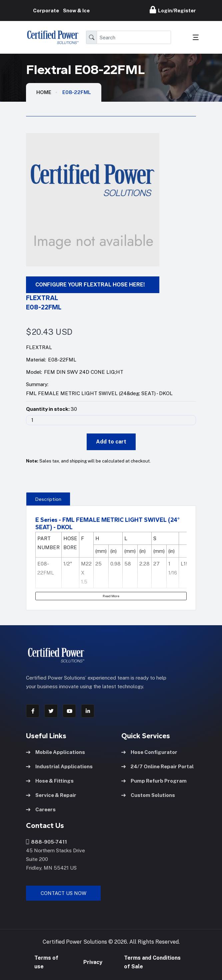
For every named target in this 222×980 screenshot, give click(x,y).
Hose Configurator (149, 752)
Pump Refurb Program (154, 781)
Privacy (93, 962)
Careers (41, 809)
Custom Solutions (148, 795)
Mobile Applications (55, 752)
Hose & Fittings (50, 781)
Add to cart (111, 442)
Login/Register (173, 10)
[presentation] (48, 499)
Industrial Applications (59, 766)
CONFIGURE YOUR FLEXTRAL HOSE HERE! (90, 285)
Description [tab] (48, 499)
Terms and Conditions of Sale (152, 962)
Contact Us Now (63, 893)
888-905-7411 (46, 842)
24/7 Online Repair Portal (157, 766)
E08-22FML (77, 92)
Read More (111, 596)
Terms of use (46, 962)
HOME (44, 92)
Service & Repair (51, 795)
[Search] (134, 37)
